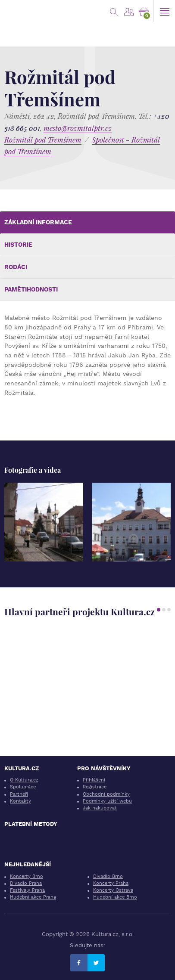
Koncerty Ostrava (113, 890)
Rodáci (16, 267)
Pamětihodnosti (31, 289)
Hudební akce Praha (33, 897)
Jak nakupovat (100, 808)
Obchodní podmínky (106, 794)
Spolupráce (23, 787)
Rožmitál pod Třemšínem (43, 140)
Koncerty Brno (27, 876)
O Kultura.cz (24, 780)
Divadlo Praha (26, 883)
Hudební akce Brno (115, 897)
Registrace (95, 787)
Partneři (19, 794)
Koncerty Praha (111, 883)
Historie (18, 245)
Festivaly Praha (27, 890)
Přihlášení (94, 780)
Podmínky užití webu (107, 801)
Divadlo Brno (108, 876)
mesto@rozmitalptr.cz (78, 128)
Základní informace (38, 222)
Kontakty (20, 801)
